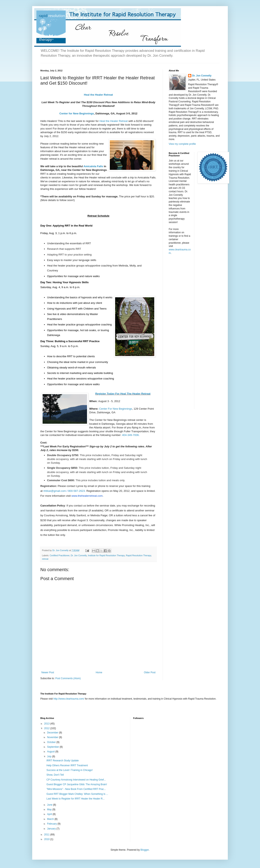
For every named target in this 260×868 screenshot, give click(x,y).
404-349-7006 (130, 435)
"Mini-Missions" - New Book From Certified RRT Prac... (76, 789)
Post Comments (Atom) (68, 678)
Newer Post (48, 672)
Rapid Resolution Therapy (139, 555)
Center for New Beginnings (77, 113)
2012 (47, 728)
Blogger (145, 850)
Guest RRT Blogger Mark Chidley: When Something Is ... (77, 794)
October (52, 742)
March (51, 819)
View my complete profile (182, 144)
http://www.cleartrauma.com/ (69, 699)
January (52, 829)
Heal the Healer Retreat (98, 95)
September (53, 747)
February (52, 824)
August (51, 752)
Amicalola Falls (93, 166)
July (50, 756)
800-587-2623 (77, 491)
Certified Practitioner (60, 555)
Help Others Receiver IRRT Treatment (67, 765)
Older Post (150, 672)
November (53, 737)
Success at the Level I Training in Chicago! (70, 770)
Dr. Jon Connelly (79, 555)
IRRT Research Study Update (63, 761)
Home (99, 672)
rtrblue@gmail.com (55, 491)
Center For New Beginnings (116, 409)
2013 (47, 724)
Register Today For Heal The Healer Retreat (123, 394)
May (50, 809)
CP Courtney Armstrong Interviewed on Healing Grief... (76, 780)
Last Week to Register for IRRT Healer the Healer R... (75, 799)
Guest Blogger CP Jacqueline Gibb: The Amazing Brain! (77, 784)
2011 (47, 835)
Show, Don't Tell (55, 775)
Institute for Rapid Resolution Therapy (106, 555)
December (53, 733)
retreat (45, 559)
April (50, 814)
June (50, 805)
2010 (47, 839)
